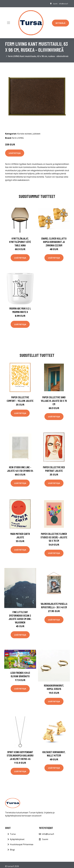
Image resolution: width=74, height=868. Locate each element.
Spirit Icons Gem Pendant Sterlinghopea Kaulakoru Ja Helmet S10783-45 (20, 755)
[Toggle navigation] (9, 23)
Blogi (12, 850)
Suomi (55, 4)
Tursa (13, 834)
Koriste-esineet (24, 134)
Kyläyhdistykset (17, 839)
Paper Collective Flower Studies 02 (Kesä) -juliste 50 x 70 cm (54, 537)
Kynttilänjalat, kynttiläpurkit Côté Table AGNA (20, 242)
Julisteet (36, 134)
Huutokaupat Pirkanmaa (22, 844)
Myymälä (60, 23)
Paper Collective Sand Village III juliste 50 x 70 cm (54, 401)
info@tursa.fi (63, 4)
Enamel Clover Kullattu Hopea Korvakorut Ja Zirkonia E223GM (54, 242)
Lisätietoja (15, 153)
